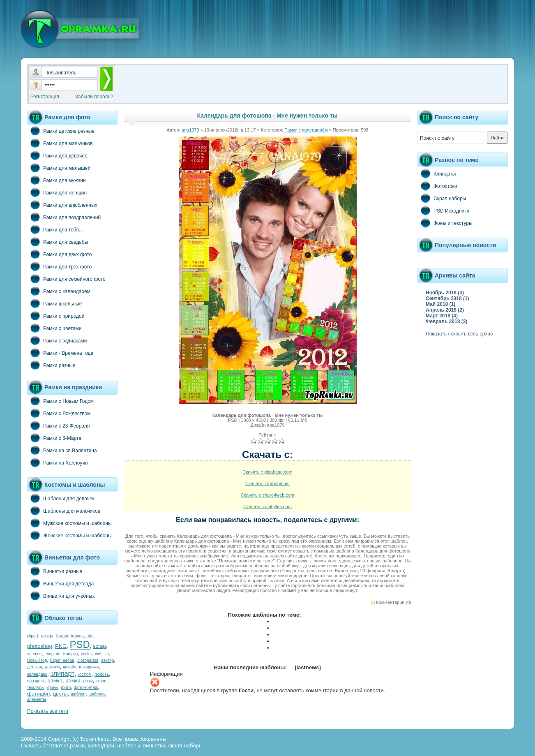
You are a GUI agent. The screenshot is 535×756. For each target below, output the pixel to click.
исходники (89, 667)
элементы (37, 699)
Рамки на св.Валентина (62, 450)
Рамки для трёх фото (59, 266)
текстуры (36, 688)
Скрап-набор (62, 660)
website (102, 654)
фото (66, 688)
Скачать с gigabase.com (267, 472)
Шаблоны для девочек (61, 498)
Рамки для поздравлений (64, 217)
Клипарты (437, 173)
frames (77, 636)
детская (35, 667)
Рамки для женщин (57, 192)
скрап (101, 681)
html (91, 636)
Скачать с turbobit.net (267, 483)
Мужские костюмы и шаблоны (69, 523)
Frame (62, 636)
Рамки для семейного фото (66, 279)
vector (86, 654)
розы (88, 681)
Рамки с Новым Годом (60, 401)
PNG (61, 646)
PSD (80, 644)
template (52, 654)
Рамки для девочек (57, 155)
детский (52, 667)
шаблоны (97, 694)
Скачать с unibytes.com (267, 506)
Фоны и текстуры (445, 223)
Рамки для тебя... (55, 229)
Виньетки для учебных (61, 596)
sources (34, 654)
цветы (60, 694)
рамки (73, 681)
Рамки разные (51, 365)
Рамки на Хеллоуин (58, 462)
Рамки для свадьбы (58, 242)
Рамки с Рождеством (59, 413)
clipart (33, 636)
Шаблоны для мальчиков (64, 511)
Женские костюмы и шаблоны (69, 535)
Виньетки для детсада (60, 583)
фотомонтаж (86, 688)
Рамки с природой (56, 316)
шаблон (78, 694)
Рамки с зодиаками (57, 340)
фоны (53, 688)
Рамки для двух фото (59, 254)
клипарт (62, 674)
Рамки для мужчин (56, 180)
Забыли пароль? (94, 97)
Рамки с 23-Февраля (59, 425)
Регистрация (45, 97)
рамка (55, 681)
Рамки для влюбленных (62, 205)
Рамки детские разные (61, 131)
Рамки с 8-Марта (54, 438)
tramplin (71, 654)
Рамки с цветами (54, 328)
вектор (108, 660)
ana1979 (190, 130)
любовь (102, 674)
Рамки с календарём (59, 291)
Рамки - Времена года (60, 353)
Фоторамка (88, 660)
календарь (37, 674)
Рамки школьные (54, 303)
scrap (99, 646)
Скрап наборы (442, 198)
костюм (85, 674)
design (47, 636)
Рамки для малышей (59, 168)
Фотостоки (437, 186)
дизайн (70, 667)
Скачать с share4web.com (268, 495)
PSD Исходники (443, 210)
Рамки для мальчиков (60, 143)
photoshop (40, 646)
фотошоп (38, 694)
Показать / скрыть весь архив (459, 334)
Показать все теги (48, 711)
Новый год (37, 660)
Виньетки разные (55, 571)
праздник (36, 681)
